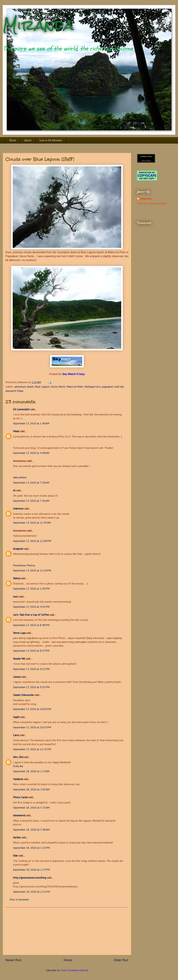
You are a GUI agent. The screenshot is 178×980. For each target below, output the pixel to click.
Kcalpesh (18, 549)
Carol (16, 735)
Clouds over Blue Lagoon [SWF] (40, 159)
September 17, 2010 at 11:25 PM (32, 749)
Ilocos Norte (58, 387)
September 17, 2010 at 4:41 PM (31, 607)
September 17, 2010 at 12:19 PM (32, 570)
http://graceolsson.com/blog (30, 878)
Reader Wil (19, 659)
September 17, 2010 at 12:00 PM (32, 541)
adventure (20, 387)
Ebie (15, 856)
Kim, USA (18, 757)
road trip (119, 387)
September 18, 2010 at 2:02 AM (31, 789)
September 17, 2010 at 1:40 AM (31, 423)
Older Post (121, 960)
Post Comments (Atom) (75, 970)
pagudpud (107, 387)
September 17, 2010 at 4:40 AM (31, 453)
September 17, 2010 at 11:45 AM (32, 523)
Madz (16, 431)
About (28, 140)
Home (13, 140)
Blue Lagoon (42, 387)
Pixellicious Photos (24, 565)
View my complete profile (152, 204)
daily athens (20, 477)
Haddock (18, 779)
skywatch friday (14, 391)
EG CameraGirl (21, 409)
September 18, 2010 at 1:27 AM (31, 771)
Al (14, 490)
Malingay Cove (93, 387)
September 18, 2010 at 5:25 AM (31, 808)
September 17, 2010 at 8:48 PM (31, 625)
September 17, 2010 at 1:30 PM (31, 589)
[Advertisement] (67, 931)
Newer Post (13, 960)
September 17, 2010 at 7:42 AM (31, 501)
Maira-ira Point (75, 387)
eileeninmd (19, 815)
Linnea (17, 677)
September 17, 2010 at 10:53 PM (32, 727)
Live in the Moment (51, 140)
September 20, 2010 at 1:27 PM (31, 870)
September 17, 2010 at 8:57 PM (31, 651)
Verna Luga (19, 633)
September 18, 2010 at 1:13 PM (31, 848)
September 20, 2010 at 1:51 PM (31, 892)
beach (30, 387)
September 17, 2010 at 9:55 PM (31, 687)
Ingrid (16, 717)
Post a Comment (19, 899)
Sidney (17, 578)
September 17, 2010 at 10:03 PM (32, 709)
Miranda (38, 25)
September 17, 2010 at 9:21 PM (31, 669)
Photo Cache (20, 797)
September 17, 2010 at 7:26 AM (31, 483)
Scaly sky (18, 766)
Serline (17, 837)
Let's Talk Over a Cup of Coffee (31, 615)
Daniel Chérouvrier (24, 695)
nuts (16, 597)
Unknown (18, 508)
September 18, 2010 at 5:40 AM (31, 830)
